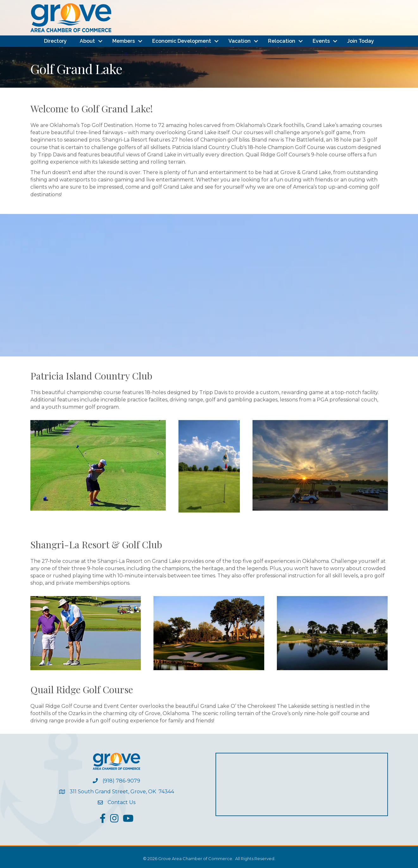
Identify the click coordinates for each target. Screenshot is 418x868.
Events (321, 41)
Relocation (282, 41)
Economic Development (182, 41)
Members (124, 41)
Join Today (361, 41)
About (87, 41)
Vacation (240, 41)
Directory (55, 41)
